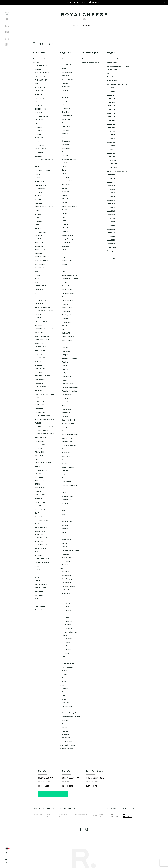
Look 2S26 (111, 215)
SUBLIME (38, 506)
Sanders (65, 416)
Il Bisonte (65, 224)
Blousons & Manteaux (69, 678)
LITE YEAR (38, 314)
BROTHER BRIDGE (42, 116)
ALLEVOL (38, 69)
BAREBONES (40, 98)
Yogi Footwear (67, 540)
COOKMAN (39, 156)
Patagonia (65, 355)
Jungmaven (66, 246)
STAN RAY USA (40, 488)
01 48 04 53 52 (68, 786)
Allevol (64, 69)
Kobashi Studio (67, 261)
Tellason (65, 471)
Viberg (64, 514)
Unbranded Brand (68, 496)
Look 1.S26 (111, 175)
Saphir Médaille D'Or (69, 420)
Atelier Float (66, 87)
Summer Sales (67, 741)
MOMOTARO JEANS (42, 336)
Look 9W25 (111, 153)
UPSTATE (38, 570)
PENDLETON (39, 405)
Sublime (65, 460)
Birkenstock (66, 108)
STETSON (39, 499)
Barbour (65, 94)
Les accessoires (65, 710)
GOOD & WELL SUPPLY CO (44, 207)
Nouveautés (66, 738)
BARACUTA (39, 91)
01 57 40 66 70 (91, 786)
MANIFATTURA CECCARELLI (45, 329)
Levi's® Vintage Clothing (70, 279)
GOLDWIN (38, 203)
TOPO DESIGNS (41, 548)
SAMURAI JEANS (41, 456)
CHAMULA (38, 127)
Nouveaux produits (39, 59)
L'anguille (65, 264)
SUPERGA (38, 517)
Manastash (66, 286)
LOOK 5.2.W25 (112, 157)
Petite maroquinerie (68, 586)
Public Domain (67, 377)
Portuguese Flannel (68, 373)
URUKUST (39, 573)
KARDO (38, 275)
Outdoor (65, 724)
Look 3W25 (111, 131)
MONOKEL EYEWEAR (42, 340)
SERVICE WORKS (41, 470)
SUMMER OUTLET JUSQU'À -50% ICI (83, 2)
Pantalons (65, 688)
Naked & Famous (68, 308)
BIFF (37, 102)
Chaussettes (68, 621)
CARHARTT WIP (40, 120)
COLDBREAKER (40, 149)
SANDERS (39, 459)
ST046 (37, 484)
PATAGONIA (39, 390)
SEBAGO (38, 467)
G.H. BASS (39, 192)
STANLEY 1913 (40, 495)
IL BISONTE (39, 246)
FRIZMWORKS (40, 189)
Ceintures (65, 720)
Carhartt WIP (66, 119)
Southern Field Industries (70, 435)
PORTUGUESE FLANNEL (43, 416)
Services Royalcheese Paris (117, 84)
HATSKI (38, 225)
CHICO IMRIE (39, 134)
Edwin (64, 170)
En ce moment (65, 735)
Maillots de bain (67, 706)
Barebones (66, 98)
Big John (65, 101)
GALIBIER (38, 196)
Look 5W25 (111, 139)
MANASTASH (40, 325)
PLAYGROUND (40, 412)
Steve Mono (66, 453)
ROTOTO (38, 448)
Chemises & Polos (68, 663)
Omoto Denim (67, 565)
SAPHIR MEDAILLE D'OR (43, 463)
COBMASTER (40, 145)
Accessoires (66, 731)
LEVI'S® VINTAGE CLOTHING (45, 311)
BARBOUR (39, 95)
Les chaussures (65, 597)
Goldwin (65, 203)
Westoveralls (66, 518)
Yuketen (65, 543)
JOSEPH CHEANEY (41, 261)
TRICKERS (39, 555)
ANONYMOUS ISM (41, 80)
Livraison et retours (114, 59)
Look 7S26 (111, 233)
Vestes (64, 682)
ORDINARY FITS (40, 372)
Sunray (65, 464)
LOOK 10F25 (112, 120)
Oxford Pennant (67, 340)
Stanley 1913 (66, 558)
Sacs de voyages (68, 579)
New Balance (67, 311)
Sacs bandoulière (68, 575)
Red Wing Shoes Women (70, 387)
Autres (67, 653)
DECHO (38, 163)
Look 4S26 (111, 222)
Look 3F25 (111, 95)
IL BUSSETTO (40, 250)
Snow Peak (66, 431)
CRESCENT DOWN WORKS (44, 160)
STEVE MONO (40, 502)
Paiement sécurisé (114, 70)
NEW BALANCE (40, 351)
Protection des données (116, 77)
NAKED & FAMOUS (41, 347)
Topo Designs (67, 482)
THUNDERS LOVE (41, 528)
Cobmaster (66, 145)
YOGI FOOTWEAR (41, 606)
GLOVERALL (39, 200)
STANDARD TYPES (42, 491)
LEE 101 (38, 297)
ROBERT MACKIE (41, 445)
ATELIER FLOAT (40, 87)
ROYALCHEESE (40, 452)
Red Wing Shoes (68, 384)
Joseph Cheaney (68, 239)
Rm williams (66, 398)
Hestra (64, 221)
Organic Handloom (68, 337)
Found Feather (67, 181)
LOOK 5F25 (111, 102)
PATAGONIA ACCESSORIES (45, 394)
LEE (36, 293)
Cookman (65, 156)
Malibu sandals (67, 290)
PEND (37, 398)
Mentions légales (113, 63)
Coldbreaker (66, 148)
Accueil (60, 59)
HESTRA (38, 239)
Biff (63, 105)
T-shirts (65, 660)
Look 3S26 (111, 218)
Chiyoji (64, 137)
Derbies (67, 618)
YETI (37, 602)
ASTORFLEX (39, 84)
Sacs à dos (66, 572)
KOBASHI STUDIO (41, 286)
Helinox (65, 547)
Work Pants (66, 703)
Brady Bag (66, 112)
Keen (64, 253)
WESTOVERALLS (41, 584)
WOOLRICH (39, 595)
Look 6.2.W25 (112, 160)
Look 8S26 (111, 236)
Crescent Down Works (69, 159)
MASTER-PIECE (40, 332)
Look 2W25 (111, 128)
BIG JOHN (38, 105)
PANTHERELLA (40, 380)
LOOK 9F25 (111, 117)
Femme (65, 636)
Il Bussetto (66, 228)
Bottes (67, 607)
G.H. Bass (65, 192)
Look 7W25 (111, 146)
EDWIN (37, 174)
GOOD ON (39, 210)
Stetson (65, 449)
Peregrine (65, 366)
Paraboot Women (68, 351)
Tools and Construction (70, 485)
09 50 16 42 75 (44, 786)
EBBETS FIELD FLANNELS (44, 171)
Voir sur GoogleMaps (44, 781)
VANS (37, 577)
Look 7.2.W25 (112, 164)
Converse (65, 152)
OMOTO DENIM (40, 369)
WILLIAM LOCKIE (40, 588)
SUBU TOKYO (40, 509)
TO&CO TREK (40, 531)
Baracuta (65, 90)
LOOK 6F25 (111, 106)
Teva (64, 474)
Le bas (62, 685)
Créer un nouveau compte (91, 63)
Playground (66, 369)
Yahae (64, 532)
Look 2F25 (111, 92)
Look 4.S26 (111, 186)
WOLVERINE (39, 592)
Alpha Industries (67, 72)
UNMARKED (39, 566)
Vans (64, 511)
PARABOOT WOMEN (42, 387)
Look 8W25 (111, 149)
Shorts (64, 699)
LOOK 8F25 (111, 113)
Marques (36, 63)
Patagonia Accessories (70, 358)
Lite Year (65, 282)
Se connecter (87, 59)
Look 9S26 (111, 240)
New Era (65, 319)
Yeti (63, 536)
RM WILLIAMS (40, 441)
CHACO (38, 124)
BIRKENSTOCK (40, 109)
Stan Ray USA (67, 438)
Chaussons (68, 628)
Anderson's (66, 76)
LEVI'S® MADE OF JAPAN (44, 307)
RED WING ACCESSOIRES (44, 427)
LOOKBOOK (111, 247)
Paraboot (65, 348)
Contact (110, 255)
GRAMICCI (39, 221)
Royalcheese (66, 409)
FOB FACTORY (40, 182)
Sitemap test (112, 81)
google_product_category (68, 745)
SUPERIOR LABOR (41, 520)
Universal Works (67, 500)
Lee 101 (65, 271)
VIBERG (38, 581)
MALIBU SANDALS (41, 322)
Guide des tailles (67, 809)
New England (66, 315)
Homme (65, 600)
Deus (64, 166)
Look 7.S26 (111, 197)
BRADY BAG (39, 113)
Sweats (65, 671)
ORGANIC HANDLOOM (43, 376)
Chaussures (68, 614)
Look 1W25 (111, 124)
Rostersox (65, 554)
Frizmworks (66, 185)
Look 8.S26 (111, 200)
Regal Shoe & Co (68, 395)
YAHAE (37, 599)
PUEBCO (38, 423)
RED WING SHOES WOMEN (44, 434)
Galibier (65, 188)
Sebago (65, 427)
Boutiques (39, 809)
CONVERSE (39, 153)
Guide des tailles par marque (117, 171)
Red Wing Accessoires (69, 391)
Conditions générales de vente (118, 66)
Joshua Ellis (66, 243)
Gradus (65, 195)
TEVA (37, 524)
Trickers (65, 489)
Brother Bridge (67, 116)
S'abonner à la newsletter (53, 794)
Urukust (65, 507)
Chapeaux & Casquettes (70, 713)
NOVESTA (38, 361)
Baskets (67, 603)
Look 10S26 (111, 244)
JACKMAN (38, 253)
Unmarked (66, 503)
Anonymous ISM (67, 79)
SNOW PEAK (39, 474)
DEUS (37, 167)
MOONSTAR (39, 343)
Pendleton (65, 362)
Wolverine (65, 525)
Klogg (64, 257)
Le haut (62, 657)
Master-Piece (66, 297)
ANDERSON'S (40, 76)
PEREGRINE (39, 409)
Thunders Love (67, 478)
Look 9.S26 (111, 204)
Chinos (64, 692)
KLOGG (38, 282)
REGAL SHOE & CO (42, 438)
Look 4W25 (111, 135)
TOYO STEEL (40, 552)
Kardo (64, 250)
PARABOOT (39, 383)
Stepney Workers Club (69, 445)
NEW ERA (38, 354)
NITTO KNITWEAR (41, 358)
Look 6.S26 (111, 193)
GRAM (37, 218)
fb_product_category (66, 749)
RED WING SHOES (41, 430)
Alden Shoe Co (67, 65)
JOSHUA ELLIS (40, 264)
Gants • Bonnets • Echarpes (71, 717)
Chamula (65, 134)
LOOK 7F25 (111, 110)
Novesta (65, 326)
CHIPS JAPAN (40, 138)
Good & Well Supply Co (70, 206)
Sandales (68, 610)
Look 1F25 (111, 88)
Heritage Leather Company (71, 550)
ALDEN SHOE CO (41, 66)
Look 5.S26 (111, 189)
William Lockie (67, 521)
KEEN (37, 279)
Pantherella (66, 344)
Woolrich (65, 529)
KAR (36, 271)
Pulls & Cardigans (68, 667)
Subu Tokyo (66, 456)
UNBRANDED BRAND (42, 559)
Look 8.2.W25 (112, 168)
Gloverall (65, 199)
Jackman (65, 232)
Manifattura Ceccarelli (69, 293)
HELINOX (38, 229)
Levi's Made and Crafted (70, 275)
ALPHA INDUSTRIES (42, 73)
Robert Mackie (67, 402)
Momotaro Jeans (68, 300)
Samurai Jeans (67, 413)
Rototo (64, 406)
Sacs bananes (67, 582)
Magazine (51, 809)
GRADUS (38, 214)
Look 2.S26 (111, 178)
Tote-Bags (66, 590)
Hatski (64, 217)
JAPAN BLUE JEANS (42, 257)
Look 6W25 (111, 142)
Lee (63, 268)
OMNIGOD (39, 365)
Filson (64, 174)
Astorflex (65, 83)
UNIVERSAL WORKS (42, 563)
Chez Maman (67, 141)
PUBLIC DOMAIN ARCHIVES (44, 419)
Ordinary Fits (66, 333)
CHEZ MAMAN (40, 131)
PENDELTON (39, 401)
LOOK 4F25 (111, 99)
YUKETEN (38, 610)
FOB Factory (66, 177)
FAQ (109, 73)
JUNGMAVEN (40, 268)
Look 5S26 (111, 226)
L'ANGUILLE (39, 290)
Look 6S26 (111, 229)
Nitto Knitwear (67, 322)
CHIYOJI (38, 142)
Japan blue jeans (68, 235)
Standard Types (67, 442)
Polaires (65, 674)
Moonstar (65, 304)
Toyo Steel (66, 130)
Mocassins (68, 625)
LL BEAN (38, 318)
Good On (65, 210)
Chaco (64, 123)
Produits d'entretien (71, 632)
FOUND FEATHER (41, 185)
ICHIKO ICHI (39, 243)
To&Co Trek (66, 561)
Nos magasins (112, 251)
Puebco (65, 380)
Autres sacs (66, 593)
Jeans (64, 695)
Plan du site (111, 258)
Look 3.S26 (111, 182)
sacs (61, 569)
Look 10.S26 (112, 207)
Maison (65, 728)
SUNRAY (38, 513)
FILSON (38, 178)
